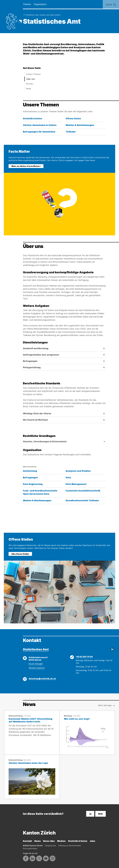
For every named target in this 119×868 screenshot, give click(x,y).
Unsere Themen (33, 74)
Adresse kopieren (37, 668)
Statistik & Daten (78, 841)
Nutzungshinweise (30, 848)
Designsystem (50, 846)
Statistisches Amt (36, 649)
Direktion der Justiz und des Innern (43, 15)
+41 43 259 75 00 (84, 657)
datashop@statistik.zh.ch (42, 679)
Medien (61, 841)
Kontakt (30, 84)
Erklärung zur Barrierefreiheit (70, 846)
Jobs (92, 841)
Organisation (40, 4)
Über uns (30, 79)
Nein (100, 814)
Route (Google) (36, 664)
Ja (90, 814)
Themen (27, 4)
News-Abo (49, 841)
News (28, 89)
